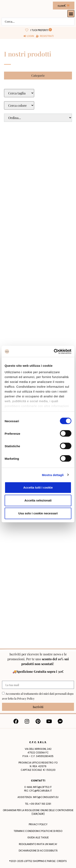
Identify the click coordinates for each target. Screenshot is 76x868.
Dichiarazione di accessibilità (38, 851)
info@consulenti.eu (46, 797)
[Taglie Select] (19, 93)
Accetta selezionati (38, 500)
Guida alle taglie (38, 837)
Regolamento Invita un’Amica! (38, 844)
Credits (62, 861)
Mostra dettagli (53, 475)
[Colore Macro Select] (19, 105)
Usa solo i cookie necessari (38, 513)
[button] (71, 14)
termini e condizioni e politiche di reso (38, 831)
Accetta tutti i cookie (38, 487)
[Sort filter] (38, 118)
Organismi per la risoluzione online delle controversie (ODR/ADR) (38, 812)
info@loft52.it (42, 787)
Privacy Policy (26, 698)
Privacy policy (38, 824)
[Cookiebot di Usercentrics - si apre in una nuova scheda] (54, 351)
